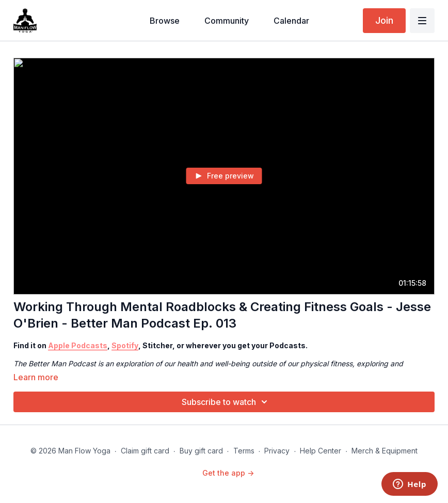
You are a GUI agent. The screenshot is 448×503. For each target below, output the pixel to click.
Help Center (321, 451)
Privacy (277, 451)
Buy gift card (201, 451)
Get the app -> (228, 473)
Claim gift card (145, 451)
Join (384, 20)
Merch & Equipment (385, 451)
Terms (244, 451)
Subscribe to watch (226, 402)
